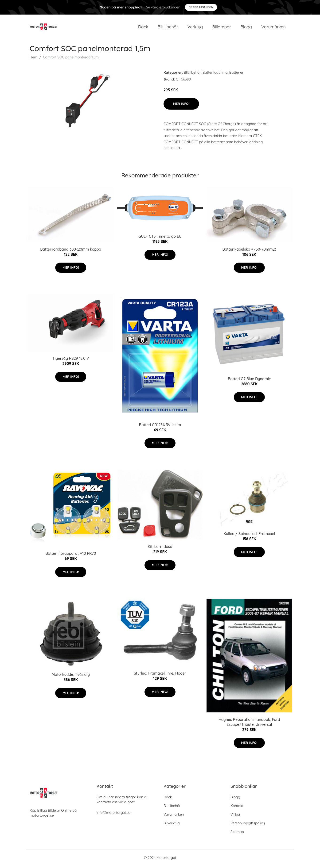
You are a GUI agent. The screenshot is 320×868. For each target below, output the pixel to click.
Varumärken (273, 28)
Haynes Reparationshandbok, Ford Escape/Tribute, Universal (249, 724)
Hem (33, 59)
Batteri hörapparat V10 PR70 (71, 556)
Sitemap (237, 834)
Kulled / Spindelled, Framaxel (249, 536)
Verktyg (195, 28)
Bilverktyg (172, 825)
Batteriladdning (215, 75)
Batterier (236, 75)
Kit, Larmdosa (160, 549)
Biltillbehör (168, 28)
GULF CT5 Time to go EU (160, 239)
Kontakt (237, 808)
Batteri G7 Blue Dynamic (249, 381)
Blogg (246, 28)
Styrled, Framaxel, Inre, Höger (160, 676)
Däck (143, 28)
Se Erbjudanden (201, 7)
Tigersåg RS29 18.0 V (71, 361)
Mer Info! (181, 106)
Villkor (236, 817)
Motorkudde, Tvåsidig (71, 677)
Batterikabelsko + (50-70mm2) (249, 252)
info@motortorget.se (113, 815)
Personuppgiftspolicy (248, 825)
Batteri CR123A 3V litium (160, 427)
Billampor (222, 28)
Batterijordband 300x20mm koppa (71, 252)
